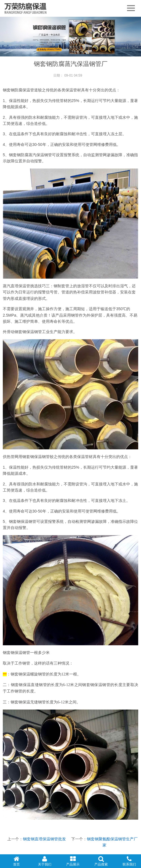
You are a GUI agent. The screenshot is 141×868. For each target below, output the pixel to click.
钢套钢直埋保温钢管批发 (44, 839)
